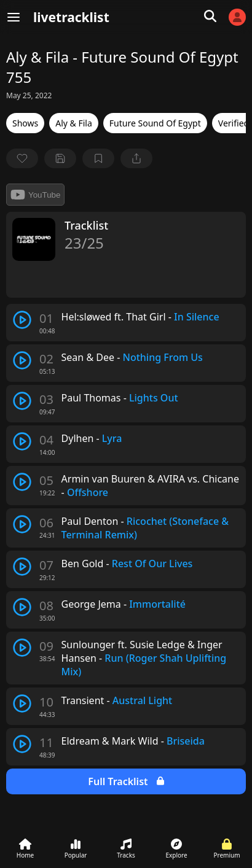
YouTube (35, 195)
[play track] (22, 320)
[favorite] (22, 158)
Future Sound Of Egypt (155, 123)
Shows (25, 123)
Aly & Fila (74, 123)
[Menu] (14, 17)
